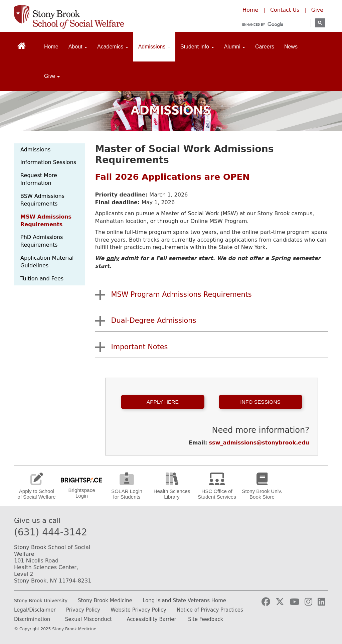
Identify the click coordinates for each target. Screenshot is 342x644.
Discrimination (32, 619)
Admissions (35, 150)
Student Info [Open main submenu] (197, 47)
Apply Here (163, 402)
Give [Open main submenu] (52, 76)
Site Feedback (206, 619)
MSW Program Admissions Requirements (182, 294)
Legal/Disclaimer (35, 610)
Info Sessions (260, 402)
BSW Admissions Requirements (42, 200)
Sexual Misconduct (89, 619)
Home (250, 10)
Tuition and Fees (42, 279)
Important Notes (140, 347)
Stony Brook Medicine (105, 601)
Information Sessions (48, 162)
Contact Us (285, 10)
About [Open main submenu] (78, 47)
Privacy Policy (83, 610)
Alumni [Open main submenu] (235, 47)
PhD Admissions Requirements (42, 241)
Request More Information (39, 179)
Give (317, 10)
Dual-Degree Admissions (154, 320)
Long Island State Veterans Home (184, 601)
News (291, 47)
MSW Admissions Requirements (46, 221)
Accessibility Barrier (151, 619)
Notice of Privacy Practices (210, 610)
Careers (265, 47)
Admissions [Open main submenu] (154, 47)
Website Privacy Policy (138, 610)
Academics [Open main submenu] (113, 47)
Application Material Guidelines (47, 262)
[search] (272, 25)
